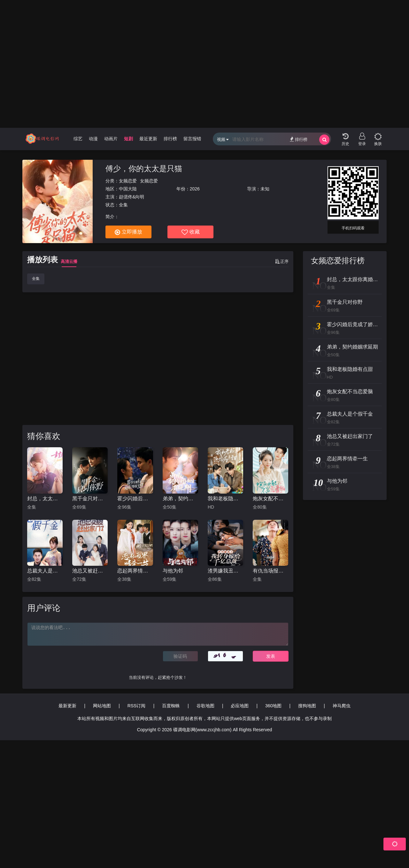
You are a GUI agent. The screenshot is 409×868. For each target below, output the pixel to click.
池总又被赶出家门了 (90, 571)
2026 (195, 189)
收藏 (191, 232)
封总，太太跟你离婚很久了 (45, 499)
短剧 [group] (128, 139)
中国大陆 (128, 189)
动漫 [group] (93, 139)
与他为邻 (173, 571)
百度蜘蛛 (171, 706)
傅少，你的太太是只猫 (144, 169)
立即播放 (128, 232)
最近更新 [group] (148, 139)
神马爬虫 (342, 706)
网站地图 (102, 706)
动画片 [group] (111, 139)
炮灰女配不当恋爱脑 (270, 499)
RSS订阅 (137, 706)
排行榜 (299, 139)
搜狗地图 (307, 706)
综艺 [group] (78, 139)
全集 (36, 279)
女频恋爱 (128, 181)
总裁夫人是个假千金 (45, 571)
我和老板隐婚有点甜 (225, 499)
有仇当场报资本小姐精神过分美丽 (270, 571)
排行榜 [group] (170, 139)
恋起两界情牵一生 (135, 571)
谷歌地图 (205, 706)
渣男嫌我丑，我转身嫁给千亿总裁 (225, 571)
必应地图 (240, 706)
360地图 (273, 706)
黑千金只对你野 (90, 499)
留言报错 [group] (192, 139)
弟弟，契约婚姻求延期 (180, 499)
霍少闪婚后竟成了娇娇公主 (135, 499)
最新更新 (67, 706)
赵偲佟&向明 (131, 197)
